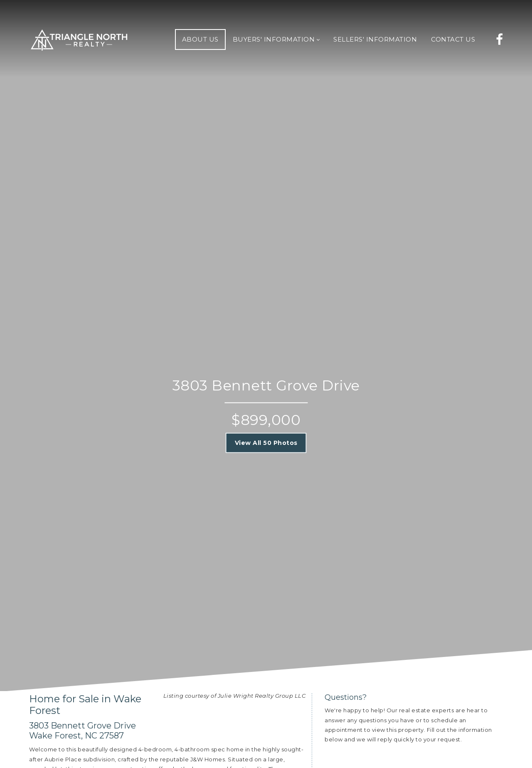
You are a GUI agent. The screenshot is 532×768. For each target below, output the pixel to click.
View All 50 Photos (266, 443)
